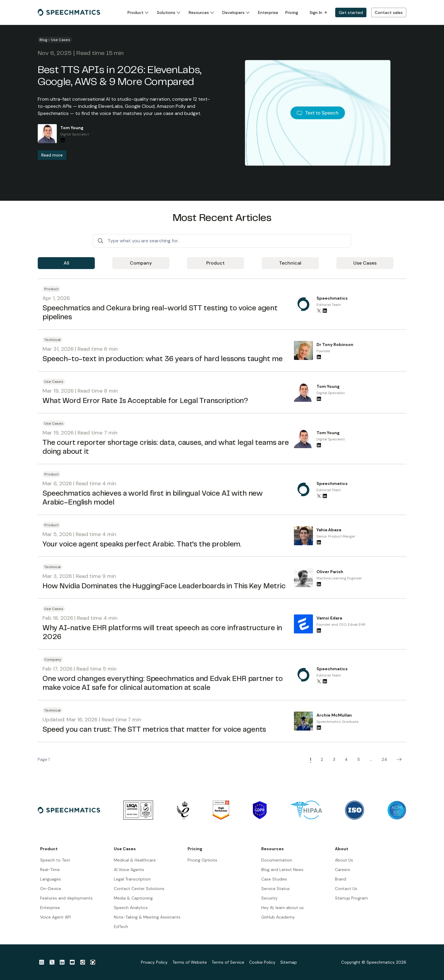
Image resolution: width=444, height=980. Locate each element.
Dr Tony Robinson (335, 344)
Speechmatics (332, 298)
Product (215, 263)
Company (141, 263)
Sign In (318, 12)
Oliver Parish (330, 572)
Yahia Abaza (329, 530)
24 (384, 759)
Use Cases (365, 263)
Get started (351, 12)
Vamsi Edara (329, 618)
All (66, 263)
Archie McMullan (334, 715)
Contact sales (389, 12)
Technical (290, 263)
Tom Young (72, 128)
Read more (52, 155)
